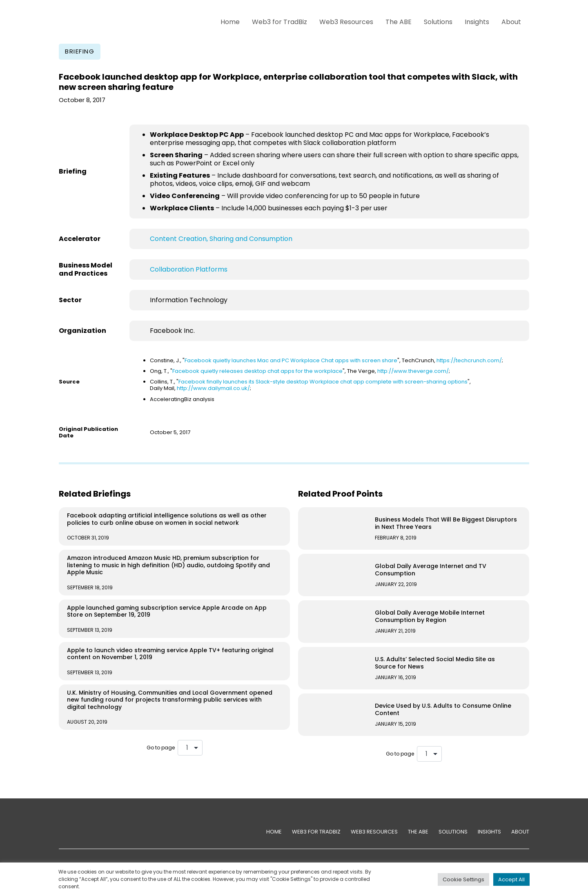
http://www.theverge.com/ (413, 371)
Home (230, 22)
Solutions (438, 22)
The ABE (399, 22)
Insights (477, 22)
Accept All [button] (511, 879)
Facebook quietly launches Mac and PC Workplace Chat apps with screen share (291, 360)
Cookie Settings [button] (463, 879)
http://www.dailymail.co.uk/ (213, 388)
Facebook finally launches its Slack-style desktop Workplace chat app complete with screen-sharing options (323, 382)
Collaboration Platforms (189, 269)
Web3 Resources (346, 22)
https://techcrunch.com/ (469, 360)
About (511, 22)
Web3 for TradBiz (280, 22)
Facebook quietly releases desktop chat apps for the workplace (257, 371)
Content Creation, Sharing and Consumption (221, 239)
